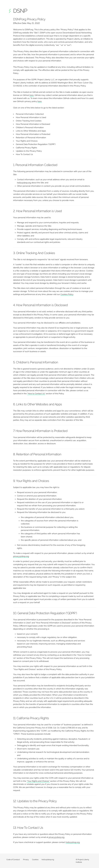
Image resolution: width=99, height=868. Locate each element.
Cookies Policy (67, 294)
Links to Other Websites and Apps (31, 131)
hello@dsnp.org (24, 183)
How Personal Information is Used (31, 117)
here (32, 95)
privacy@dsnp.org (21, 556)
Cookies (35, 860)
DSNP (20, 11)
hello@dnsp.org (73, 842)
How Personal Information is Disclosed (33, 124)
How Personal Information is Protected (33, 134)
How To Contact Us (24, 154)
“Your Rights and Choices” (38, 781)
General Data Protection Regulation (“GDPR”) (36, 144)
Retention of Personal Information (31, 138)
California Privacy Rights (26, 148)
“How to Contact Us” (36, 394)
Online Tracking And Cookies (29, 121)
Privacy (26, 860)
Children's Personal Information (30, 127)
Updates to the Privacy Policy (29, 151)
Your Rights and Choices (27, 141)
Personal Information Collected (30, 114)
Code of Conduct (13, 860)
